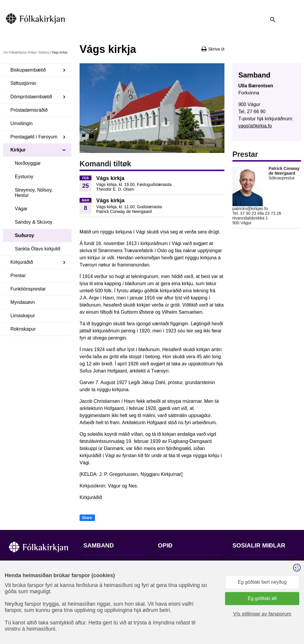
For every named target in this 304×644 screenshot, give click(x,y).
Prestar (18, 276)
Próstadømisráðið (29, 110)
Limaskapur (23, 316)
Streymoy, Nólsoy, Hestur (34, 193)
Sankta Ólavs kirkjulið (38, 249)
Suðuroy (44, 52)
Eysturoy (24, 177)
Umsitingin (22, 123)
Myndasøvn (23, 302)
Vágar (21, 209)
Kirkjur (32, 52)
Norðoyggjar (28, 163)
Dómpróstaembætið (31, 97)
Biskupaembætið (28, 70)
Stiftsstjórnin (23, 83)
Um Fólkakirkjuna (15, 52)
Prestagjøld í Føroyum (34, 137)
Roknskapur (23, 329)
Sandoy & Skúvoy (34, 222)
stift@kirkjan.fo (99, 605)
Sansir (290, 615)
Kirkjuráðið (22, 262)
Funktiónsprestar (28, 289)
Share (87, 518)
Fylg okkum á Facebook (258, 564)
